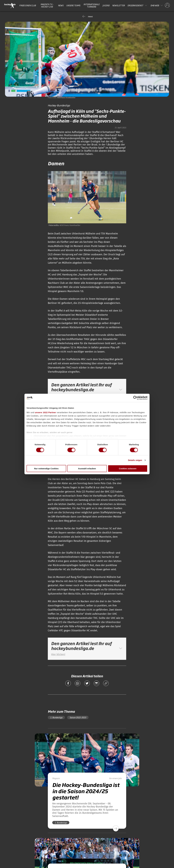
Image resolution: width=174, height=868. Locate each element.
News (61, 5)
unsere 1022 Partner (46, 412)
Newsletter (119, 5)
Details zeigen (135, 460)
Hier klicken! (58, 654)
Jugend (106, 5)
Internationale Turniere (92, 5)
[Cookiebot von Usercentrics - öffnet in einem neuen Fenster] (135, 398)
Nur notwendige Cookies (46, 469)
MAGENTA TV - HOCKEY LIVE (47, 5)
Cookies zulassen (128, 469)
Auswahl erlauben (87, 469)
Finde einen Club (28, 5)
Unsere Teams (73, 5)
